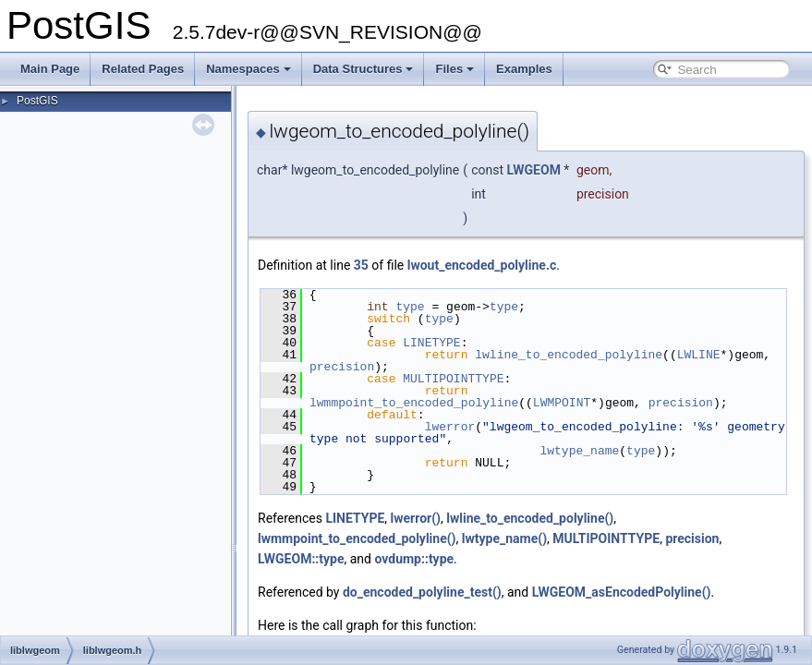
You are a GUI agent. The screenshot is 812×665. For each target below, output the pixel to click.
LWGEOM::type (301, 559)
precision (342, 367)
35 (361, 265)
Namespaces (248, 69)
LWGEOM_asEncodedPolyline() (622, 592)
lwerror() (416, 518)
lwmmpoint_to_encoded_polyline (414, 403)
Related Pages (143, 69)
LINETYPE (431, 343)
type (410, 307)
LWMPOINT (562, 403)
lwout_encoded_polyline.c (482, 265)
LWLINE (699, 355)
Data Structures (364, 69)
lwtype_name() (504, 538)
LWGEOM (533, 170)
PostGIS (37, 101)
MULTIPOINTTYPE (453, 379)
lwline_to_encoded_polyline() (530, 518)
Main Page (50, 69)
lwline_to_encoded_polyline (569, 355)
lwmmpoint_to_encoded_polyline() (357, 538)
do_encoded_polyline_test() (422, 592)
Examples (524, 69)
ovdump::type (414, 559)
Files (454, 69)
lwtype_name (579, 451)
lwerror (450, 427)
